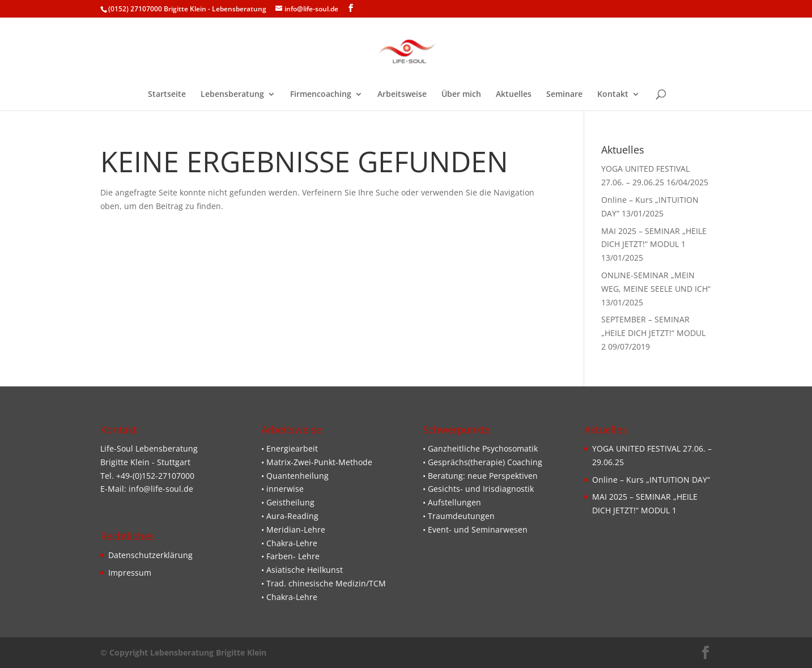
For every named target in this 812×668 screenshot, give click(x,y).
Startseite (167, 95)
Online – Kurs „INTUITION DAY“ (651, 480)
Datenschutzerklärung (150, 555)
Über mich (461, 95)
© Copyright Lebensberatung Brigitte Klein (183, 652)
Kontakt (613, 95)
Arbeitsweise (402, 95)
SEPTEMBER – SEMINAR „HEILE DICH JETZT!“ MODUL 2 (653, 333)
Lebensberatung (232, 95)
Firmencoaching (321, 95)
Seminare (564, 95)
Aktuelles (514, 95)
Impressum (130, 573)
